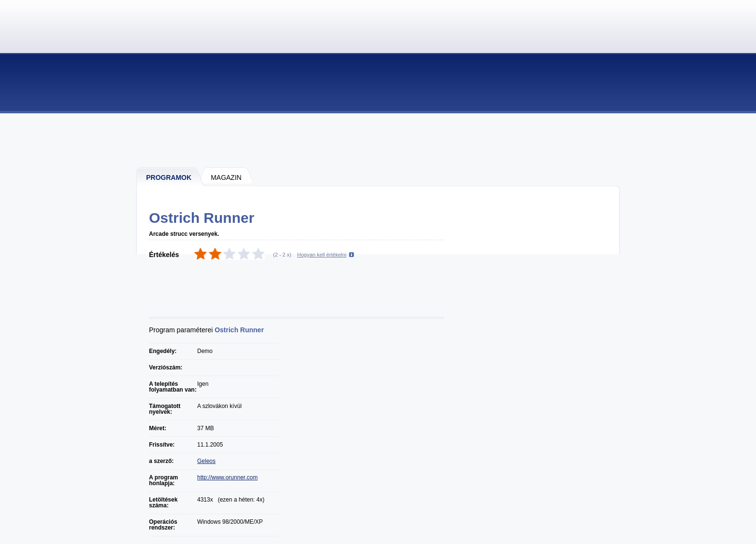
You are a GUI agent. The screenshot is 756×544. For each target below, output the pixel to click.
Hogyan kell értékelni (322, 255)
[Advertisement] (378, 140)
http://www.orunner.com (227, 477)
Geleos (206, 461)
